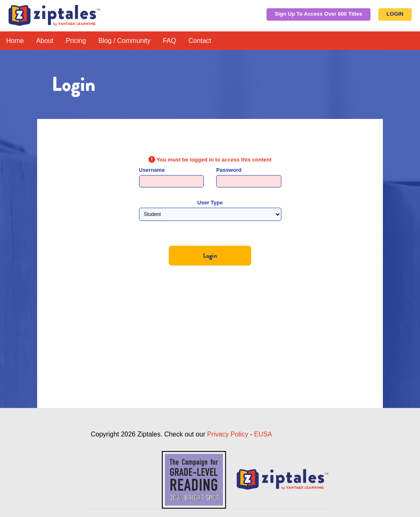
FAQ (170, 41)
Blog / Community (124, 41)
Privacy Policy (228, 434)
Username (152, 170)
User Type (210, 203)
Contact (200, 41)
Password (229, 170)
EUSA (263, 434)
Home (15, 41)
